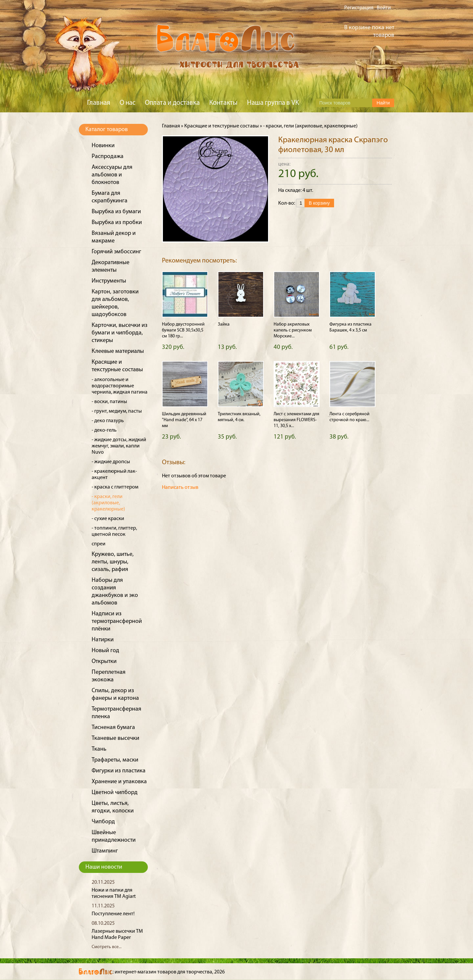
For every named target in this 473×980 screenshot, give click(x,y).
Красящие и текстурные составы (222, 126)
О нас (127, 103)
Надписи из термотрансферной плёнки (117, 621)
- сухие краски (108, 519)
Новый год (105, 651)
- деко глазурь (108, 421)
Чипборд (103, 822)
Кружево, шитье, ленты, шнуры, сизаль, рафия (113, 562)
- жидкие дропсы (111, 462)
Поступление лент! (113, 914)
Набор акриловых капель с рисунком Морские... (293, 330)
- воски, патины (109, 402)
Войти (384, 8)
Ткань (99, 749)
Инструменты (109, 281)
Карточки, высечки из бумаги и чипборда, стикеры (120, 333)
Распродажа (108, 157)
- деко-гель (104, 430)
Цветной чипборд (115, 793)
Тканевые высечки (115, 738)
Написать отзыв (180, 488)
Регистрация (359, 8)
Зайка (224, 324)
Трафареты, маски (115, 760)
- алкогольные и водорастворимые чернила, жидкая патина (120, 386)
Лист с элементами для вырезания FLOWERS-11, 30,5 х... (296, 420)
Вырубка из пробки (117, 223)
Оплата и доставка (172, 103)
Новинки (103, 146)
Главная (99, 103)
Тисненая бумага (113, 728)
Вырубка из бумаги (116, 212)
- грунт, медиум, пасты (117, 411)
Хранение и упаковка (119, 782)
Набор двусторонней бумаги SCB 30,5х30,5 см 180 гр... (183, 330)
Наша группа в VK (273, 103)
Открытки (104, 661)
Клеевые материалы (118, 351)
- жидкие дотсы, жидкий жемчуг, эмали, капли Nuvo (119, 446)
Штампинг (105, 851)
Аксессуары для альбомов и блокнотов (112, 175)
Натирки (103, 640)
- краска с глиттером (115, 487)
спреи (99, 544)
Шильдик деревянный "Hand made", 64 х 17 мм (184, 420)
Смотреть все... (107, 947)
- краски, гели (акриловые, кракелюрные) (108, 503)
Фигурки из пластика (119, 771)
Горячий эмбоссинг (116, 252)
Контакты (223, 103)
